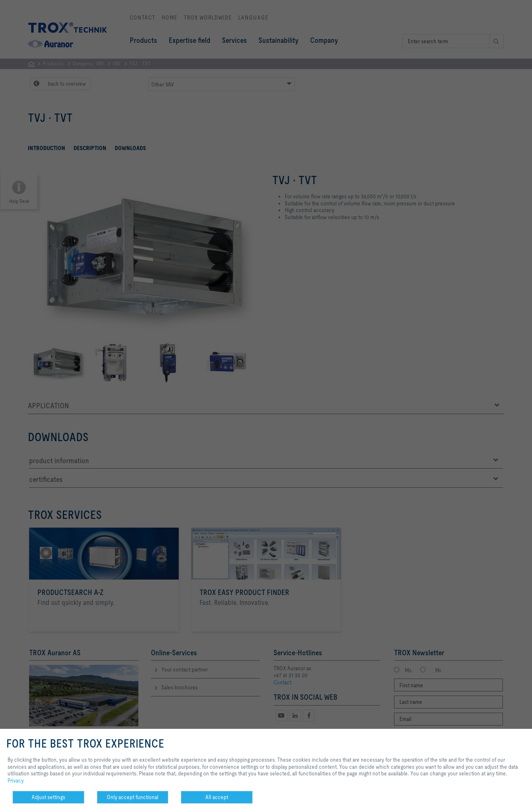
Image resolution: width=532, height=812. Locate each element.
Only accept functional (133, 797)
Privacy (16, 780)
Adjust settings (48, 797)
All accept (217, 797)
